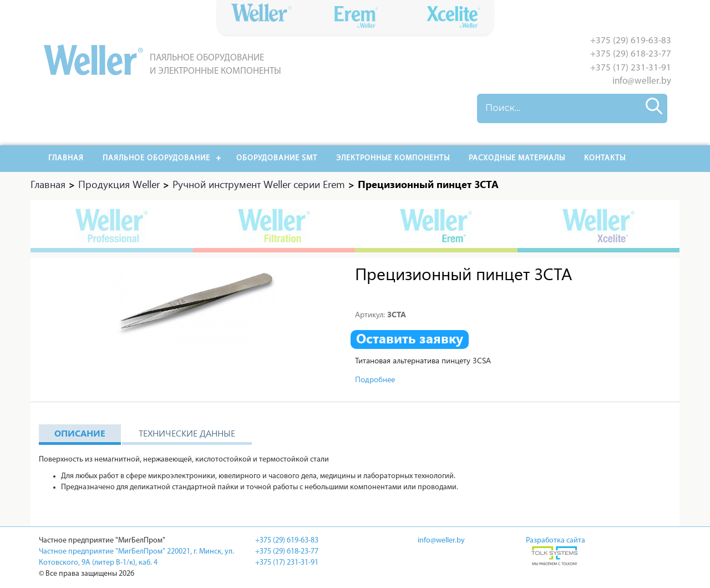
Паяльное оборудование (156, 158)
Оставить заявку (410, 338)
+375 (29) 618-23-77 (631, 54)
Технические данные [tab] (187, 433)
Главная (66, 158)
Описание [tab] (80, 433)
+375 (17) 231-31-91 (631, 68)
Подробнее (375, 379)
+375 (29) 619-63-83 (631, 41)
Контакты (605, 158)
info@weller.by (642, 81)
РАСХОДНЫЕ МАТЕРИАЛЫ (517, 158)
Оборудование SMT (277, 158)
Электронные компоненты (393, 158)
